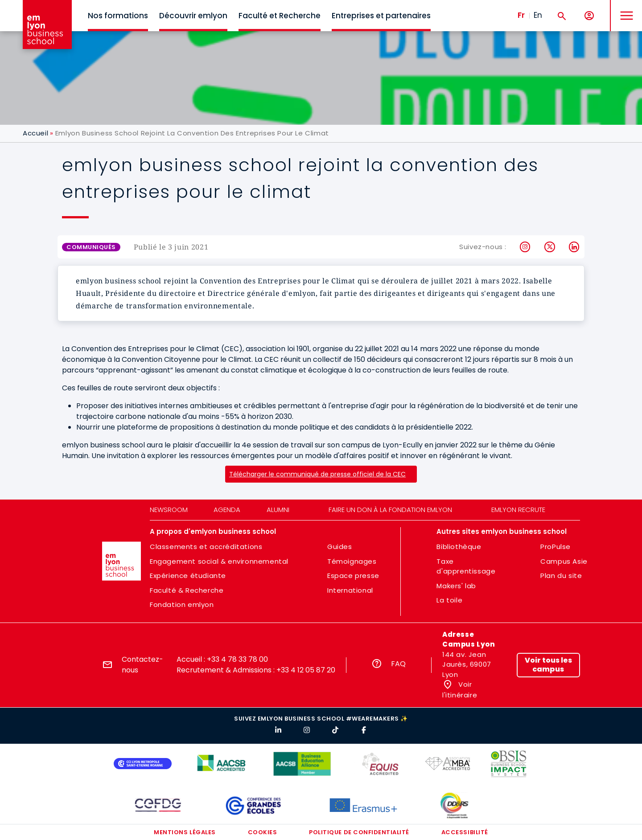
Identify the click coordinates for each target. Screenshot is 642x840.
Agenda (227, 510)
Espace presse (353, 576)
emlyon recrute (518, 510)
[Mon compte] (589, 16)
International (350, 590)
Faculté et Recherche (280, 16)
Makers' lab (456, 586)
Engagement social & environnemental (219, 561)
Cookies (263, 832)
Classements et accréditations (206, 547)
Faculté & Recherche (187, 590)
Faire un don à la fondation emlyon (390, 510)
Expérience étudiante (188, 576)
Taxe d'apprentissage (466, 566)
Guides (340, 547)
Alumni (278, 510)
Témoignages (352, 561)
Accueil (35, 133)
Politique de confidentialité (359, 832)
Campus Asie (564, 561)
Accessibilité (465, 832)
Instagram (525, 247)
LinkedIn (574, 247)
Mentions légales (185, 832)
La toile (449, 600)
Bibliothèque (459, 547)
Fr (521, 15)
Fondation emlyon (182, 604)
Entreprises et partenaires (381, 16)
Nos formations (118, 16)
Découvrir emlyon (193, 16)
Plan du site (561, 576)
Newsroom (169, 510)
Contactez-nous (142, 665)
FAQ (398, 664)
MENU (624, 9)
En (538, 15)
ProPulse (556, 547)
